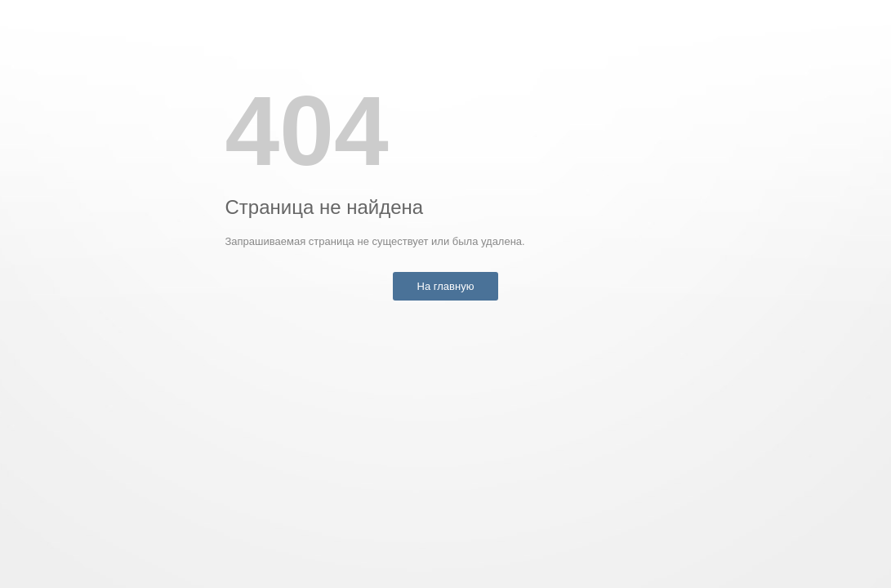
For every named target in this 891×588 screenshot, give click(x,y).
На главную (446, 286)
